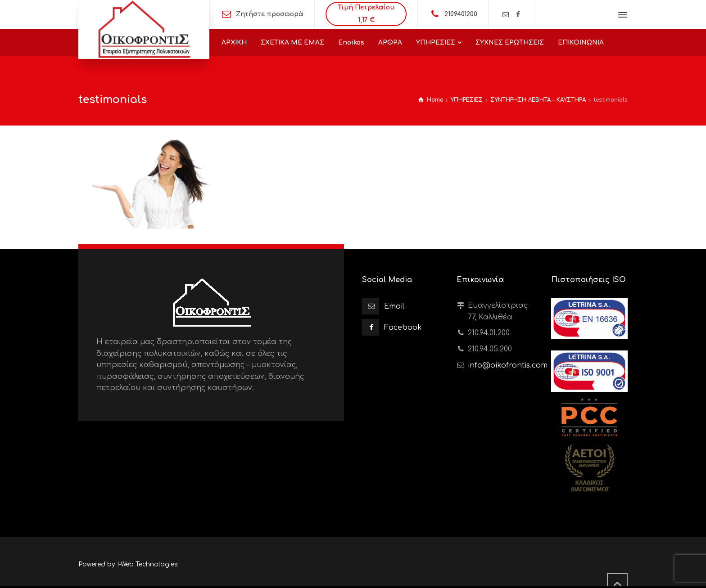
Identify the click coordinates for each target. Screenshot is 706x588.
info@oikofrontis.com (508, 365)
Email (394, 306)
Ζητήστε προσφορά (270, 14)
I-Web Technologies (147, 564)
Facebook (403, 328)
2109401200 (461, 14)
